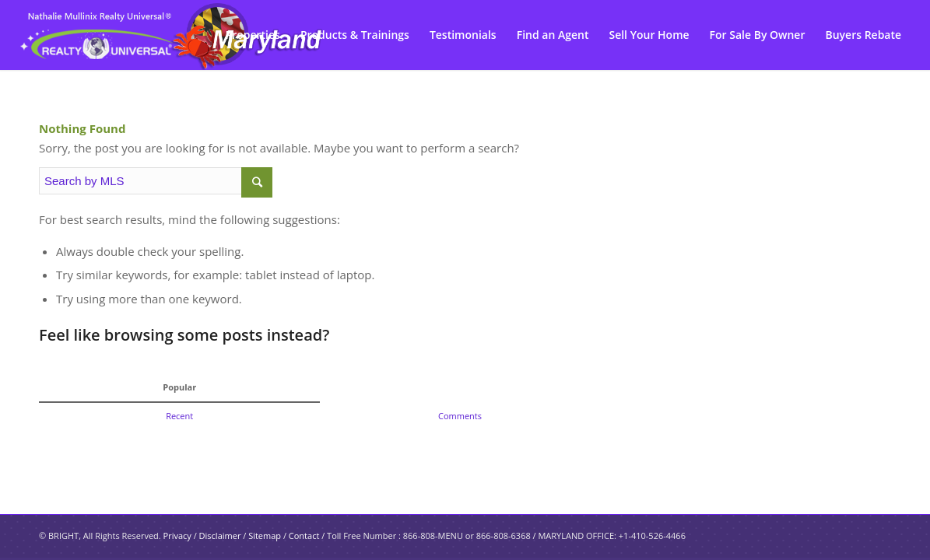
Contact (304, 535)
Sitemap (265, 535)
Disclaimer (220, 535)
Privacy (177, 535)
